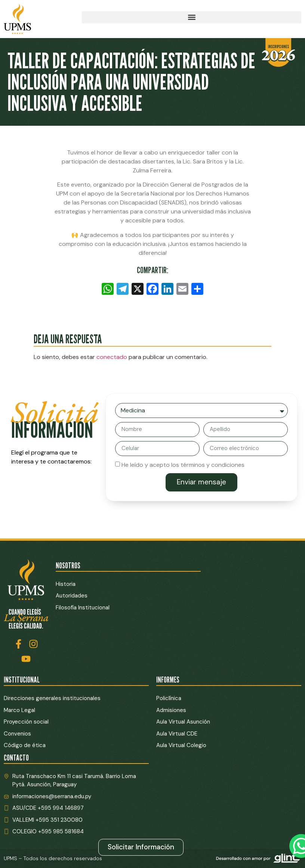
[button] (192, 17)
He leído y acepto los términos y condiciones (183, 464)
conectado (112, 357)
